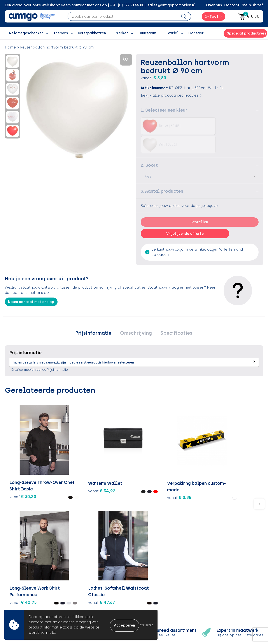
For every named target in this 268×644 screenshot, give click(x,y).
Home (10, 47)
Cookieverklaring (220, 570)
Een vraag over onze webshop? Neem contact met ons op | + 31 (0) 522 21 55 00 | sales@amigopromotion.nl (100, 5)
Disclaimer (214, 584)
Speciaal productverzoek (247, 33)
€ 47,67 (189, 459)
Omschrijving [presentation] (136, 315)
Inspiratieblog (90, 570)
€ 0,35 (108, 450)
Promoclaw (88, 584)
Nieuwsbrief (252, 5)
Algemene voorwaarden (226, 564)
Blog (81, 603)
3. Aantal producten (162, 173)
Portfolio (85, 597)
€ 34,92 (60, 446)
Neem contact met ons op (31, 283)
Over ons (214, 5)
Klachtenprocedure (158, 584)
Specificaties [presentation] (174, 315)
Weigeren (147, 625)
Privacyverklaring (220, 577)
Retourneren (152, 577)
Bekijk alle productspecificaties (171, 95)
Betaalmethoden (156, 570)
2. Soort (149, 147)
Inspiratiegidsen (92, 577)
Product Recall (154, 590)
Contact (232, 5)
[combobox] (122, 16)
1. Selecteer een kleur (164, 110)
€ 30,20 (17, 459)
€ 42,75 (146, 453)
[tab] (95, 315)
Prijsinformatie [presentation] (95, 315)
